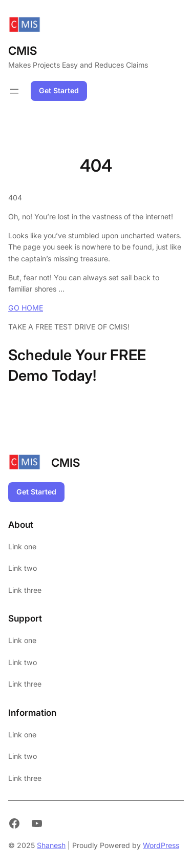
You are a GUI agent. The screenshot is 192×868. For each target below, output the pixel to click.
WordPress (161, 845)
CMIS (23, 50)
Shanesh (51, 845)
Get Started (59, 90)
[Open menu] (14, 91)
